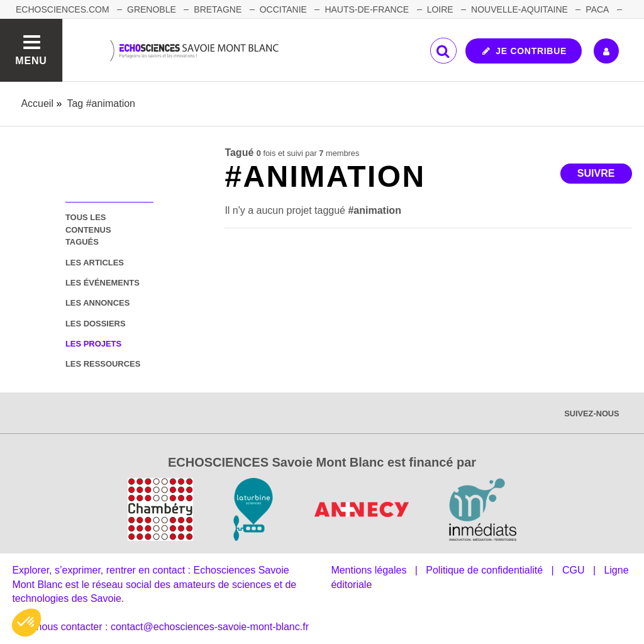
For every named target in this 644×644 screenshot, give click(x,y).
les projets (93, 344)
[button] (26, 623)
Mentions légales (369, 570)
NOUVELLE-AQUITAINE (519, 9)
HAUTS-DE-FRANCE (367, 9)
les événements (103, 283)
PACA (597, 9)
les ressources (103, 364)
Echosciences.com (63, 9)
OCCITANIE (283, 9)
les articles (95, 263)
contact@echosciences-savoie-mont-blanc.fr (210, 627)
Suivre (596, 173)
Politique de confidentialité (484, 570)
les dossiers (96, 324)
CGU (574, 570)
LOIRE (440, 9)
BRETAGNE (218, 9)
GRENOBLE (152, 9)
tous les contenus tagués (88, 230)
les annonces (97, 303)
